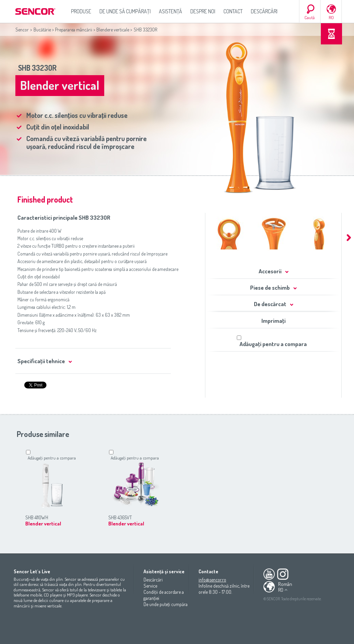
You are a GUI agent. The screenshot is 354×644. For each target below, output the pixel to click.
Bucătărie (42, 30)
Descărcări (264, 11)
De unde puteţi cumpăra (166, 604)
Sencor (22, 30)
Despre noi (203, 11)
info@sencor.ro (212, 580)
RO (331, 17)
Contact (233, 11)
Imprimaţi (274, 321)
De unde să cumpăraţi (125, 11)
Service (150, 586)
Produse (81, 11)
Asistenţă (171, 11)
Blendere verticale (113, 30)
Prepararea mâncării (74, 30)
